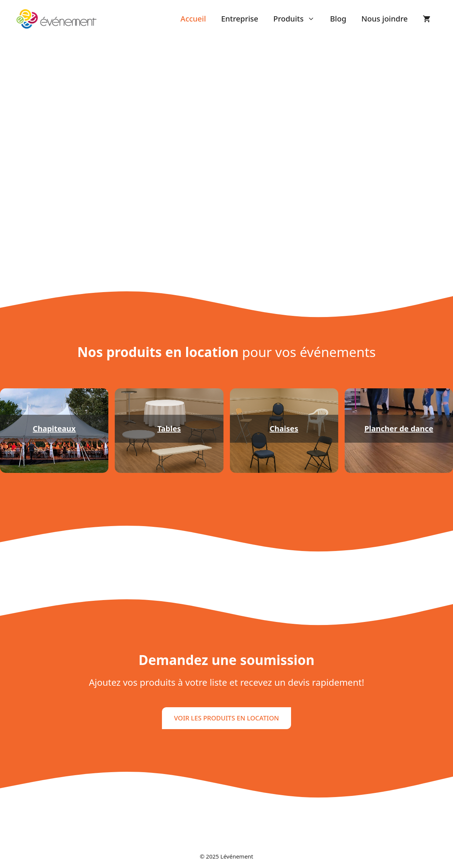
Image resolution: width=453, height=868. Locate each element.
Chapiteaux (54, 429)
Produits (298, 19)
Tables (169, 429)
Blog (338, 19)
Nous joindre (384, 19)
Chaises (284, 429)
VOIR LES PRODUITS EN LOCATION (226, 718)
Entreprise (240, 19)
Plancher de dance (399, 429)
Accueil (193, 19)
